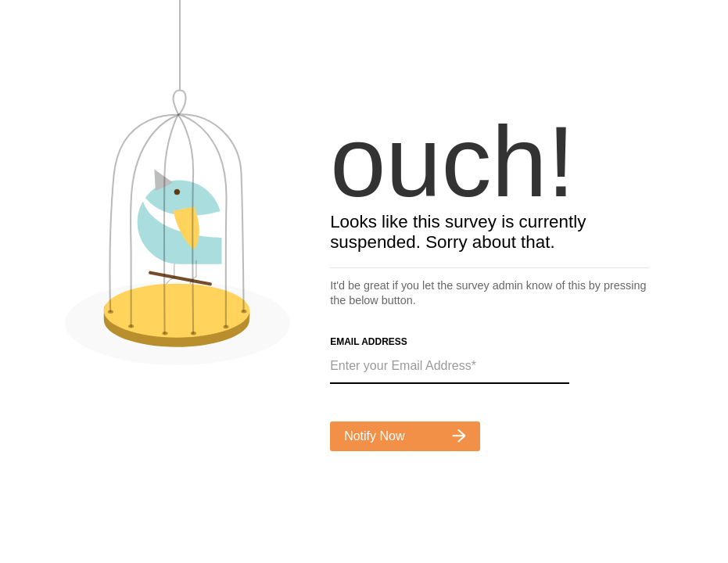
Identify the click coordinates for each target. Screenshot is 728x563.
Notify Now (405, 436)
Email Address (369, 342)
